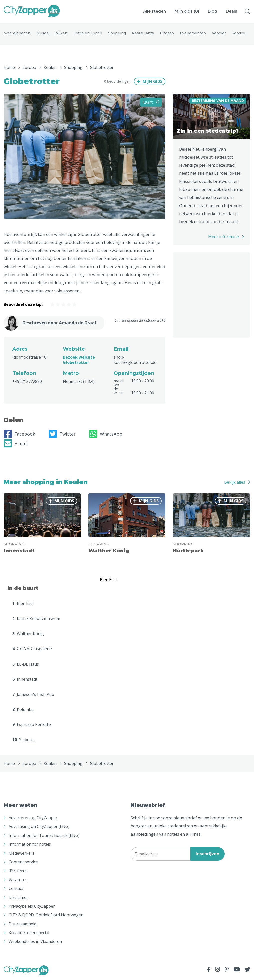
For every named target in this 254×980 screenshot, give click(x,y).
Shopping (117, 33)
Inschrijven (208, 854)
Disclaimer (18, 897)
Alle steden (155, 11)
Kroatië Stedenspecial (29, 933)
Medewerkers (22, 853)
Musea (42, 33)
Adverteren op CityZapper (33, 818)
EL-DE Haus (26, 664)
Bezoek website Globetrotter (79, 360)
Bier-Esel (23, 604)
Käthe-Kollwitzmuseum (36, 619)
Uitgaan (167, 33)
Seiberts (24, 740)
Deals (231, 11)
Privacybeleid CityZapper (32, 906)
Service (239, 33)
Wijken (61, 33)
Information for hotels (30, 844)
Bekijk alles (235, 482)
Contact (16, 889)
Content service (23, 862)
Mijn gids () (187, 11)
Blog (212, 11)
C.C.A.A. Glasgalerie (32, 649)
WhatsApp (106, 434)
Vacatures (18, 880)
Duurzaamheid (23, 924)
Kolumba (23, 710)
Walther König (28, 634)
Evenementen (193, 33)
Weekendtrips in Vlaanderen (35, 942)
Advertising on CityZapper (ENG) (39, 827)
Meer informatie (224, 237)
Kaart (151, 102)
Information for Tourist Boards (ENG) (44, 836)
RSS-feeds (18, 871)
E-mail (16, 444)
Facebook (19, 434)
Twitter (62, 434)
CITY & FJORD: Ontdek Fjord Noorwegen (46, 915)
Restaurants (143, 33)
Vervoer (219, 33)
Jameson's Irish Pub (33, 694)
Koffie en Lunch (88, 33)
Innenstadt (25, 679)
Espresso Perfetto (32, 725)
